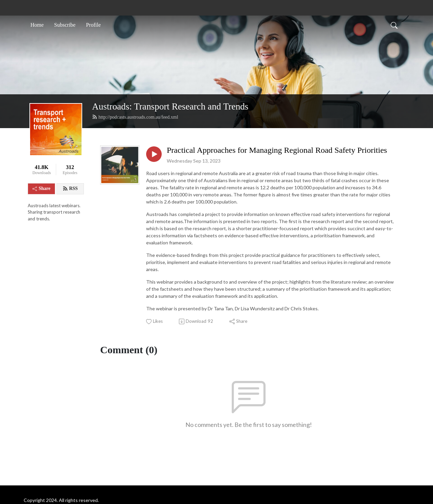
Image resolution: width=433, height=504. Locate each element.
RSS (70, 189)
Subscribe (65, 25)
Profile (93, 25)
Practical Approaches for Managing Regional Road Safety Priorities (277, 150)
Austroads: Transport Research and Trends (170, 106)
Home (37, 25)
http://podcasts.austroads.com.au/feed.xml (135, 117)
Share (41, 188)
